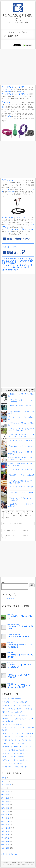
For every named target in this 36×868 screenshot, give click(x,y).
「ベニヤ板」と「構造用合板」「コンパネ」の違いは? (21, 482)
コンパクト (5, 189)
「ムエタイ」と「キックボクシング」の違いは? (21, 505)
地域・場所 (5, 801)
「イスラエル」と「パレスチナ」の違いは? (16, 737)
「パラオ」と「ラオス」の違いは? (13, 763)
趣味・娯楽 (5, 835)
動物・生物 (5, 798)
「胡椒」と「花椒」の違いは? (12, 699)
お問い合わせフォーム (9, 854)
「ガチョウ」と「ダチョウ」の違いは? (15, 760)
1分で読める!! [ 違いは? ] (18, 17)
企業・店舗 (5, 791)
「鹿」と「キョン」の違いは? (12, 712)
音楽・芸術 (5, 845)
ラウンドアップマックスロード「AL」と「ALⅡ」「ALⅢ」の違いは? (21, 459)
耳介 (3, 107)
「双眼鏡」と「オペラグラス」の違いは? (21, 395)
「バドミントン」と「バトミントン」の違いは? (21, 453)
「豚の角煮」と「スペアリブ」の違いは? (17, 536)
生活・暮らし (6, 828)
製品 (9, 116)
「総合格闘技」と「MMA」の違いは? (21, 475)
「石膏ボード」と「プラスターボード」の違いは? (20, 499)
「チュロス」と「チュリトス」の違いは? (16, 705)
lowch (6, 524)
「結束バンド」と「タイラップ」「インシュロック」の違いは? (21, 436)
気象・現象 (5, 825)
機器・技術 (18, 524)
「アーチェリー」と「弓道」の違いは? (20, 418)
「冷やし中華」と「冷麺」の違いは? (14, 767)
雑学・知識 (5, 841)
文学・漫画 (5, 811)
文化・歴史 (5, 808)
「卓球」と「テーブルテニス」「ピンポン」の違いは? (21, 464)
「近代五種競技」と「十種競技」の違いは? (21, 412)
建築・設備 (5, 805)
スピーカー (7, 92)
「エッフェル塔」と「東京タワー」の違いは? (17, 709)
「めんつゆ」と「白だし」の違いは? (21, 446)
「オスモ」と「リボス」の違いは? (20, 440)
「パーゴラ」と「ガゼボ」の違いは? (14, 702)
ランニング (17, 516)
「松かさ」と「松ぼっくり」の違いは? (15, 750)
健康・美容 (5, 795)
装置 (20, 92)
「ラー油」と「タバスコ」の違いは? (21, 487)
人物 (3, 788)
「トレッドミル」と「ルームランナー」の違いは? (20, 401)
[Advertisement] (18, 67)
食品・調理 (5, 848)
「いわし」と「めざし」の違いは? (17, 530)
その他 (4, 778)
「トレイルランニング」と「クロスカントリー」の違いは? (21, 430)
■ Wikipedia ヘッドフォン (10, 247)
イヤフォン (23, 87)
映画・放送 (5, 815)
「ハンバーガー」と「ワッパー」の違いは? (16, 715)
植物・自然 (5, 818)
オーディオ (10, 89)
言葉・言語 (5, 831)
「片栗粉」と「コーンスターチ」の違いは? (16, 740)
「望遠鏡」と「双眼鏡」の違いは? (20, 406)
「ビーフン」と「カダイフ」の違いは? (20, 493)
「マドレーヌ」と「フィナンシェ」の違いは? (17, 733)
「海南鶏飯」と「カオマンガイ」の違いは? (16, 747)
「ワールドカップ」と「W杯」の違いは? (21, 470)
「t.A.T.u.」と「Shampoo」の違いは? (14, 743)
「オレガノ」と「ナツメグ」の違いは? (15, 753)
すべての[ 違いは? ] (8, 598)
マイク (10, 232)
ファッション (6, 785)
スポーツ (11, 192)
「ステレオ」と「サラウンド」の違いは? (21, 424)
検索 (3, 583)
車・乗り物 (5, 838)
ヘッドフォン (8, 87)
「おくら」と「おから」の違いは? (13, 724)
